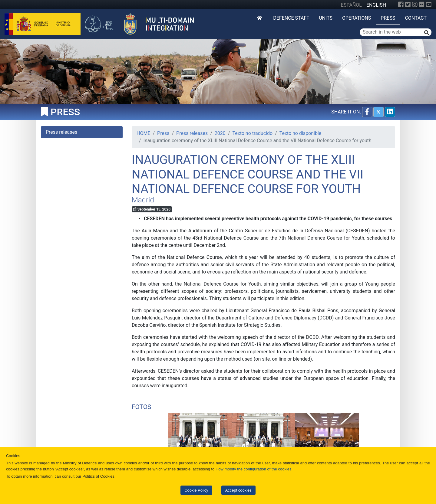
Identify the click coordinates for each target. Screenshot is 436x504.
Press (388, 18)
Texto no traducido (252, 133)
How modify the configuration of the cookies (254, 469)
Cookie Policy (196, 490)
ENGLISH (376, 5)
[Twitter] (408, 5)
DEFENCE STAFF (291, 18)
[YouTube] (429, 5)
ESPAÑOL (351, 5)
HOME (143, 133)
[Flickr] (422, 5)
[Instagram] (415, 5)
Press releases (192, 133)
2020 (220, 133)
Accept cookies (238, 490)
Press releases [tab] (61, 132)
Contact (416, 18)
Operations (357, 18)
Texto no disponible (301, 133)
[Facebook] (401, 5)
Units (326, 18)
